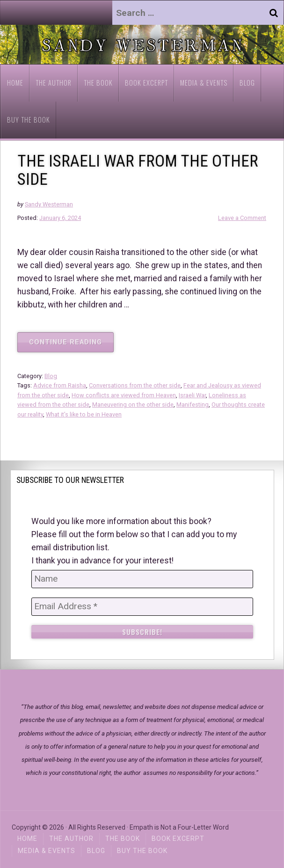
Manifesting (193, 405)
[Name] (142, 579)
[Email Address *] (142, 607)
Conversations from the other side (135, 385)
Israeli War (192, 395)
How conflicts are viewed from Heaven (124, 395)
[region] (142, 44)
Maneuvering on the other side (133, 405)
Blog (51, 376)
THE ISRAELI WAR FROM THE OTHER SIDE (138, 170)
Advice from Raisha (60, 385)
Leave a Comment (242, 218)
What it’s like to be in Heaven (84, 414)
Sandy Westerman (49, 204)
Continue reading (71, 345)
